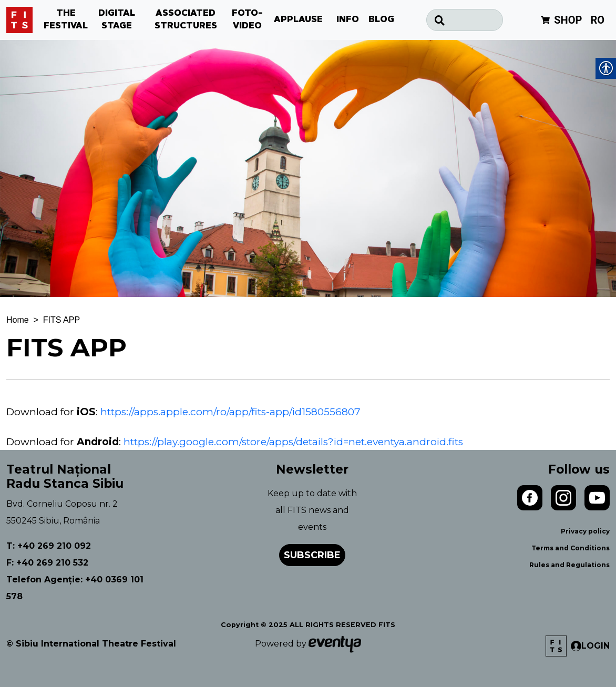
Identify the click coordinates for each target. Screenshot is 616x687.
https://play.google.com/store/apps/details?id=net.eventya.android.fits (293, 442)
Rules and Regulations (569, 565)
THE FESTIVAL (66, 20)
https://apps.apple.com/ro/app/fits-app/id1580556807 (230, 412)
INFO (348, 20)
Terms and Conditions (571, 548)
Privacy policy (585, 531)
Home (18, 320)
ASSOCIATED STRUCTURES (186, 20)
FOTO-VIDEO (247, 20)
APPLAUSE (298, 20)
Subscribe (312, 555)
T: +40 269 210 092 (49, 546)
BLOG (381, 20)
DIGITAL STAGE (117, 20)
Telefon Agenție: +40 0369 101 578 (75, 588)
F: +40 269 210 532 (47, 563)
